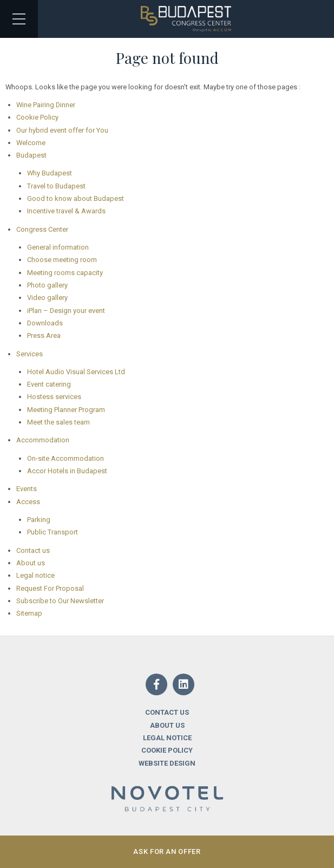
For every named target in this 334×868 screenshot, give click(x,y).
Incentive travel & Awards (66, 211)
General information (58, 247)
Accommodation (43, 440)
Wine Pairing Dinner (46, 105)
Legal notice (35, 575)
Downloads (45, 323)
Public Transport (53, 532)
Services (30, 354)
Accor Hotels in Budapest (67, 471)
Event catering (49, 384)
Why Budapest (50, 173)
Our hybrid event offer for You (62, 130)
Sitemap (29, 613)
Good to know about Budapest (76, 198)
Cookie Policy (37, 117)
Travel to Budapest (56, 186)
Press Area (44, 335)
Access (28, 502)
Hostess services (54, 397)
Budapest (31, 155)
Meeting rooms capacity (65, 273)
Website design (167, 763)
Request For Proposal (50, 588)
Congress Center (42, 229)
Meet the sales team (58, 422)
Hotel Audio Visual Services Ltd (76, 372)
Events (27, 489)
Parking (39, 520)
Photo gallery (47, 285)
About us (31, 563)
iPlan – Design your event (66, 311)
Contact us (33, 550)
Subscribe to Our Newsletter (60, 601)
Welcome (31, 143)
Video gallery (47, 298)
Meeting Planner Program (66, 410)
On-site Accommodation (66, 458)
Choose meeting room (62, 260)
